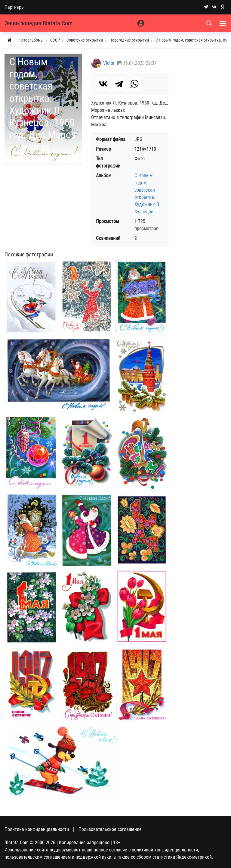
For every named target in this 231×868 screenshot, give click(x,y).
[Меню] (223, 23)
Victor (109, 63)
